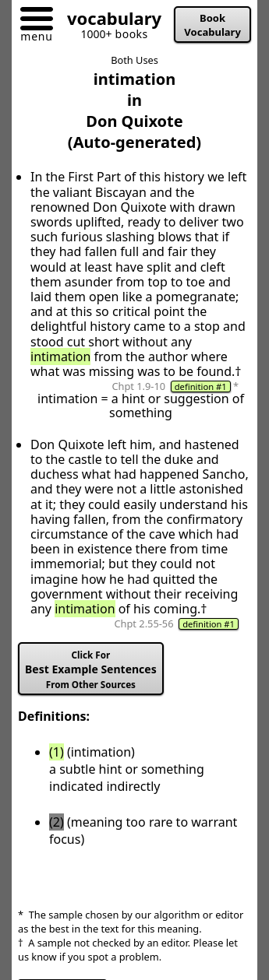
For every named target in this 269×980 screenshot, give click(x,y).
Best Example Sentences (91, 670)
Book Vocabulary (212, 25)
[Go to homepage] (108, 21)
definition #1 (201, 386)
